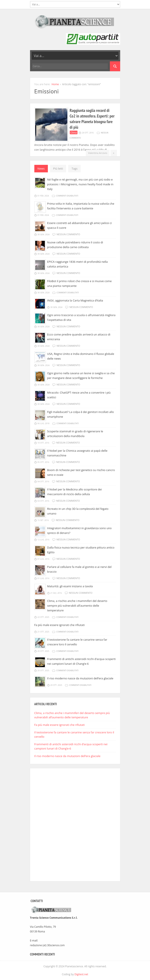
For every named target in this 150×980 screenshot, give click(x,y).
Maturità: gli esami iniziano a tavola (70, 586)
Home (55, 84)
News (41, 168)
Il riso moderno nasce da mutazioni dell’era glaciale (80, 678)
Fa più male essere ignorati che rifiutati (60, 625)
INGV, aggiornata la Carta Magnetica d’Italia (75, 300)
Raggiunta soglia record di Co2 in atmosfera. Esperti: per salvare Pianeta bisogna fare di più (92, 119)
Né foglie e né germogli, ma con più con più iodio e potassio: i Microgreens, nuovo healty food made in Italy (80, 184)
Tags (74, 168)
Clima (74, 132)
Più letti (58, 168)
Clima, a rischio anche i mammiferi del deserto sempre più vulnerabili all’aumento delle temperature (77, 606)
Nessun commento (68, 234)
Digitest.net (81, 974)
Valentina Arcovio (98, 153)
